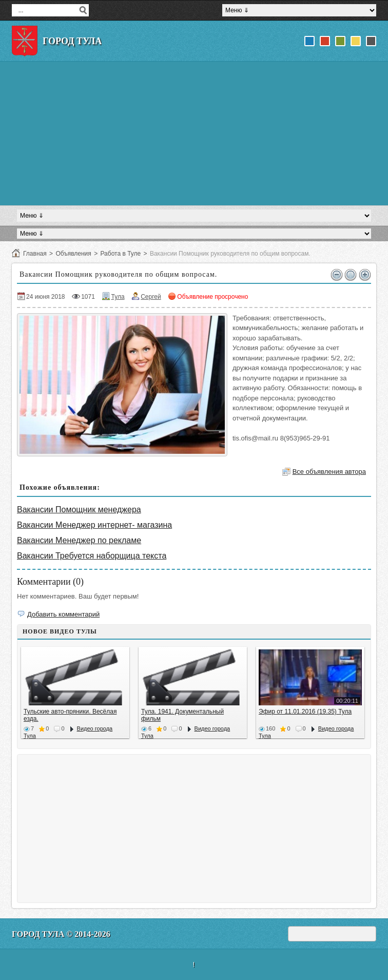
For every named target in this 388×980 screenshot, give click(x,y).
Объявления (73, 254)
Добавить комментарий (63, 614)
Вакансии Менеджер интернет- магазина (94, 525)
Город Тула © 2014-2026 (61, 934)
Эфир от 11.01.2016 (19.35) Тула (305, 712)
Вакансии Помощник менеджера (79, 510)
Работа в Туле (120, 254)
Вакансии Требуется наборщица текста (92, 556)
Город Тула (72, 41)
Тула (118, 297)
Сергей (151, 297)
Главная (35, 254)
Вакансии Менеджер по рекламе (79, 540)
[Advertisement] (194, 133)
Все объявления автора (329, 472)
